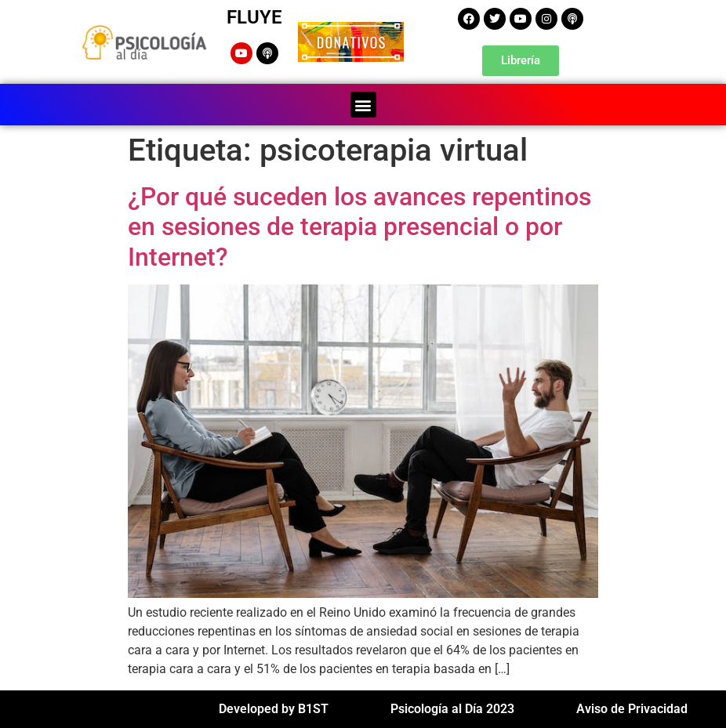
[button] (363, 105)
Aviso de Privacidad (632, 709)
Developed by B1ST (274, 709)
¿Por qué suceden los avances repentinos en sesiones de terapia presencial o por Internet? (359, 227)
